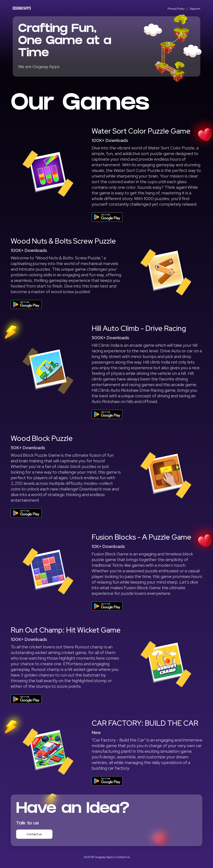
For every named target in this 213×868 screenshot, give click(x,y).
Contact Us (122, 857)
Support (195, 9)
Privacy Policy (176, 9)
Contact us (34, 834)
